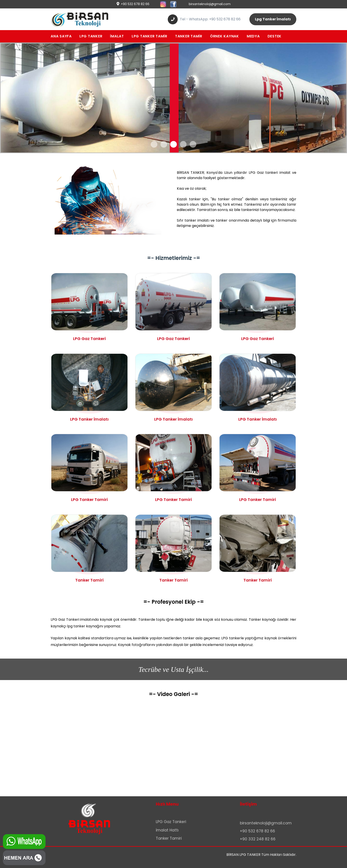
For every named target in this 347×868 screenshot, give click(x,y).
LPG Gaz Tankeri (171, 822)
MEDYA (253, 36)
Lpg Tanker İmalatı (273, 19)
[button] (154, 144)
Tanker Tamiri (169, 838)
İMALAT (117, 36)
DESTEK (275, 36)
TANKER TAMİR (189, 36)
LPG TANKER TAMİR (149, 36)
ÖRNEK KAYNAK (225, 36)
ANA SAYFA (61, 36)
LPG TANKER (91, 36)
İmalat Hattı (167, 830)
